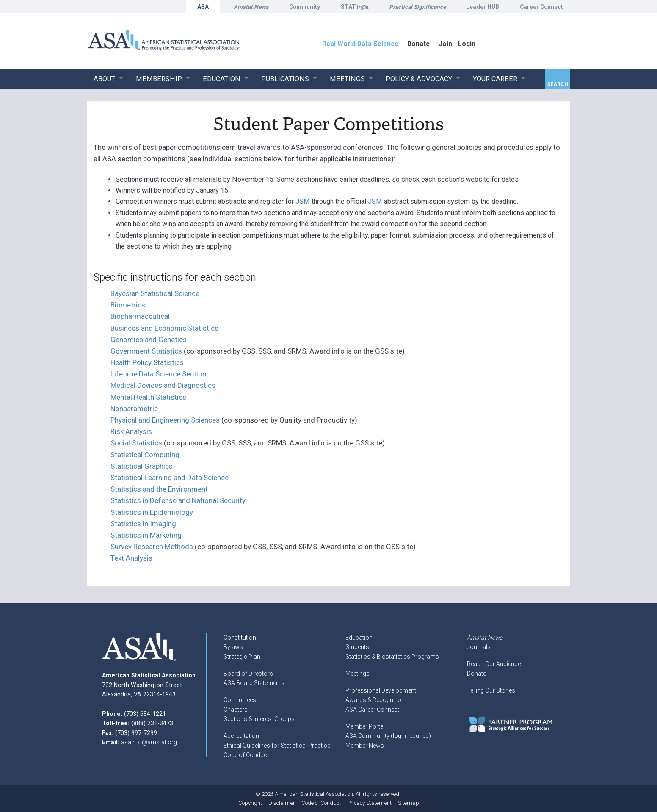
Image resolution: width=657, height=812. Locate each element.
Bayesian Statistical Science (155, 293)
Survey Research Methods (152, 547)
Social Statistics (136, 443)
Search (558, 84)
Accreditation (241, 736)
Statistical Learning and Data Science (170, 478)
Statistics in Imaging (143, 524)
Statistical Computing (145, 455)
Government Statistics (146, 351)
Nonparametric (134, 409)
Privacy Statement (369, 803)
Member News (365, 746)
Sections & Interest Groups (259, 719)
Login (467, 44)
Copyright (250, 803)
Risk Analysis (131, 431)
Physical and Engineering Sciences (165, 420)
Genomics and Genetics (149, 340)
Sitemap (409, 803)
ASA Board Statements (254, 683)
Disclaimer (282, 803)
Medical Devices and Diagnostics (163, 385)
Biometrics (128, 305)
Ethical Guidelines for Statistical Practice (277, 746)
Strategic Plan (242, 657)
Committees (240, 700)
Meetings (357, 674)
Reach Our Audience (494, 664)
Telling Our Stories (491, 690)
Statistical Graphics (142, 466)
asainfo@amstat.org (149, 742)
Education (359, 638)
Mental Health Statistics (148, 397)
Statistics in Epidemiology (152, 512)
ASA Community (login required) (388, 736)
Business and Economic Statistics (164, 328)
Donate (476, 674)
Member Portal (365, 726)
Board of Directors (248, 674)
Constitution (240, 638)
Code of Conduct (246, 755)
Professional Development (381, 690)
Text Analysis (131, 558)
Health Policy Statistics (147, 362)
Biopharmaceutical (140, 316)
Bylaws (233, 647)
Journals (479, 647)
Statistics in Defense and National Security (178, 500)
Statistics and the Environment (159, 489)
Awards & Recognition (375, 700)
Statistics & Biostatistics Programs (392, 657)
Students (357, 647)
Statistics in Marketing (146, 535)
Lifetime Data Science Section (158, 374)
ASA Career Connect (372, 710)
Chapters (236, 710)
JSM (303, 201)
